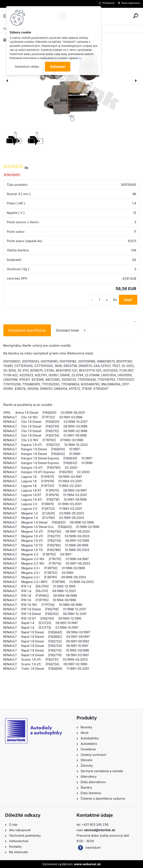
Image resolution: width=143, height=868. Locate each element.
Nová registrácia (131, 3)
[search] (136, 16)
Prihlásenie (109, 3)
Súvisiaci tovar (72, 330)
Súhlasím (58, 67)
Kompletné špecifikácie (27, 330)
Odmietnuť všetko (27, 67)
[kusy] (99, 300)
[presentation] (7, 81)
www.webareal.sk (87, 864)
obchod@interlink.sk (100, 830)
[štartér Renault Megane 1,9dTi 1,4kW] (71, 81)
